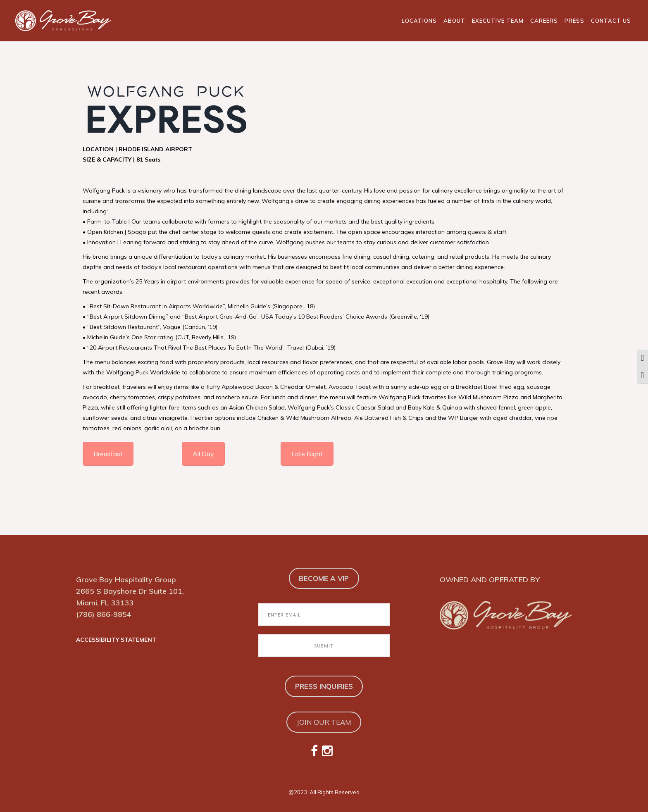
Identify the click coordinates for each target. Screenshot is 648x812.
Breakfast (108, 454)
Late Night (307, 454)
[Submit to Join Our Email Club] (324, 646)
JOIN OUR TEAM (324, 722)
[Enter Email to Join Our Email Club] (324, 615)
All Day (203, 454)
